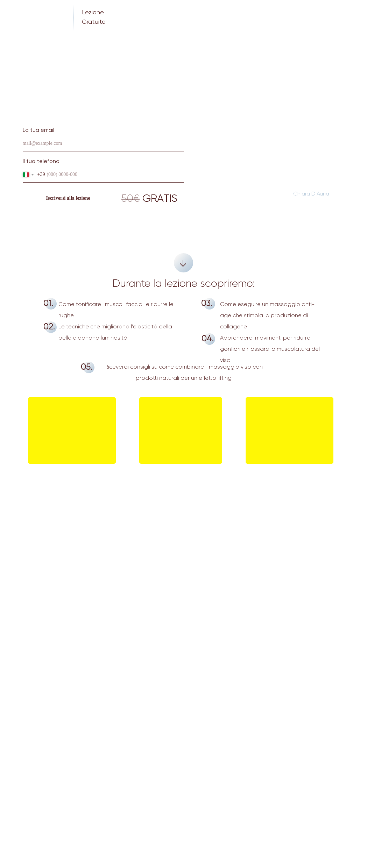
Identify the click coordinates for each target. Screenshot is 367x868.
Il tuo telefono (41, 162)
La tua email (38, 130)
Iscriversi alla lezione (68, 198)
